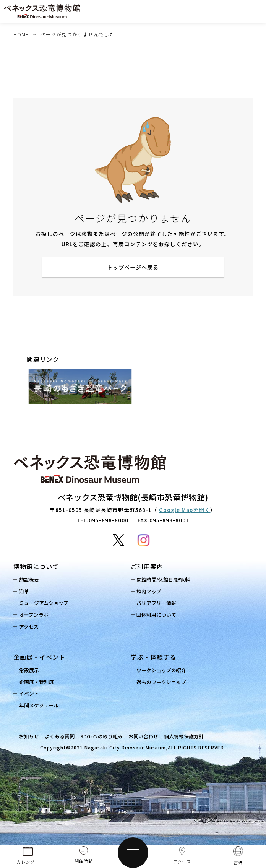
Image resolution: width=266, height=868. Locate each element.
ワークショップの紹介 (163, 671)
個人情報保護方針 (193, 737)
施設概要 (31, 581)
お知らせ (31, 737)
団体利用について (158, 616)
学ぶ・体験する (153, 658)
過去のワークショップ (163, 683)
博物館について (36, 567)
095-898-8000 (109, 521)
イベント (31, 695)
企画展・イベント (39, 658)
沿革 (26, 592)
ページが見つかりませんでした (77, 34)
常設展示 (31, 671)
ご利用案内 (147, 567)
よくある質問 (63, 737)
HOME (21, 34)
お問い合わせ (151, 737)
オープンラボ (36, 616)
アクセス (31, 628)
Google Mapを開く (185, 511)
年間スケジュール (41, 706)
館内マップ (151, 592)
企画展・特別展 (38, 683)
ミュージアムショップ (46, 604)
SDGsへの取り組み (107, 737)
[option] (80, 388)
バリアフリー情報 (158, 604)
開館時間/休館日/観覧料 (165, 581)
